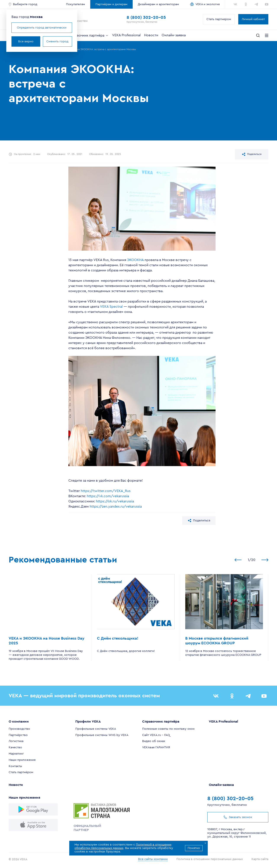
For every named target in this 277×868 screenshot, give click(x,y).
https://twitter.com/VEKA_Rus (106, 491)
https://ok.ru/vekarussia (115, 501)
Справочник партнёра (89, 35)
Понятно (194, 848)
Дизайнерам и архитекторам (158, 4)
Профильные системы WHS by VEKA (102, 735)
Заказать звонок (238, 817)
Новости (151, 35)
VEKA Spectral (111, 307)
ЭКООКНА (135, 260)
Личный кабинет (253, 19)
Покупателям (76, 4)
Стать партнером (219, 19)
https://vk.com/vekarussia (108, 496)
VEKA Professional (126, 35)
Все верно (26, 41)
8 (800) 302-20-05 (146, 18)
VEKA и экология (208, 4)
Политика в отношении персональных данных (210, 859)
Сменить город (57, 41)
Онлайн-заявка (174, 35)
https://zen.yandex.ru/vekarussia (116, 506)
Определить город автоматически (42, 28)
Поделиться (252, 154)
